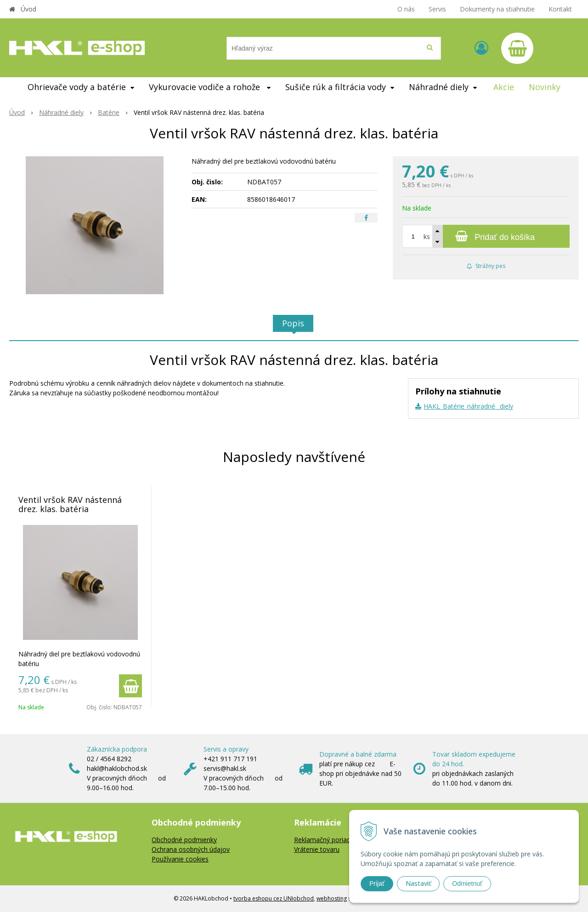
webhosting (332, 898)
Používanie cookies (180, 859)
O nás (406, 9)
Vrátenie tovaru (317, 849)
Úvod (28, 9)
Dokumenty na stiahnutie (497, 9)
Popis (293, 323)
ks (427, 237)
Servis (437, 9)
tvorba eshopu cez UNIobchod (274, 898)
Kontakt (560, 9)
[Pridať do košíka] (486, 236)
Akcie (504, 87)
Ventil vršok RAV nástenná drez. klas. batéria (70, 504)
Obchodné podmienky (184, 840)
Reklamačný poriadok (326, 840)
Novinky (545, 87)
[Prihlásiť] (481, 48)
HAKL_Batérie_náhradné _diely (468, 406)
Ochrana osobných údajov (191, 849)
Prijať (377, 883)
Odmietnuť (467, 883)
